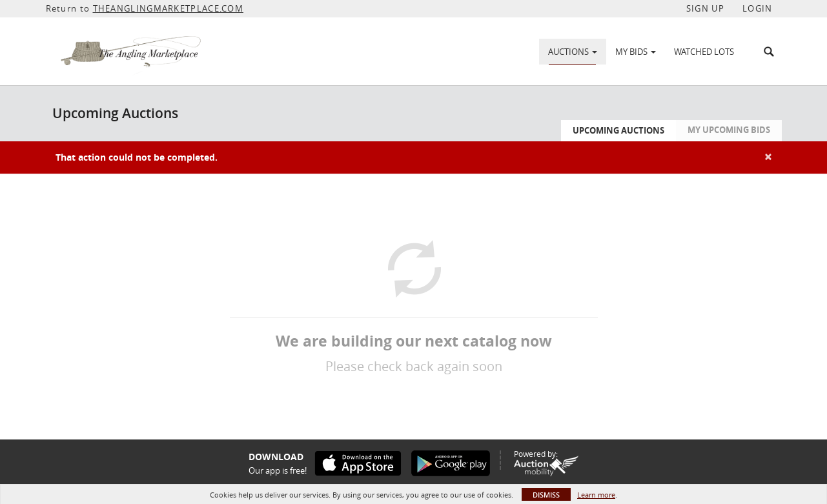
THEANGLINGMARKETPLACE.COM (168, 8)
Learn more (596, 495)
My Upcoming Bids (729, 130)
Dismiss (546, 495)
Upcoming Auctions (618, 130)
